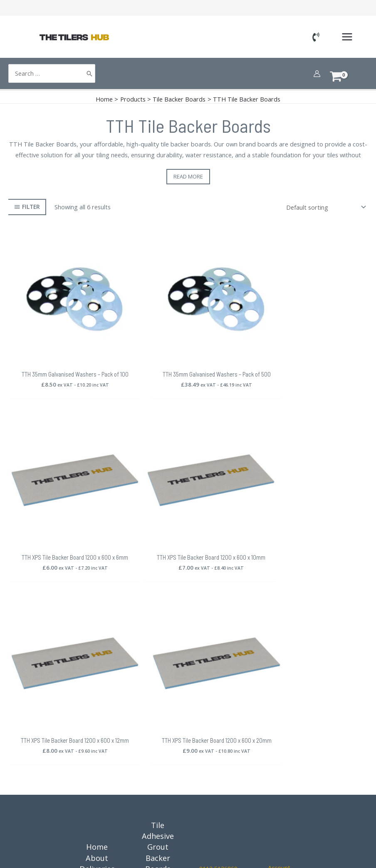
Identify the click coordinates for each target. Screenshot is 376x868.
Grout (158, 637)
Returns (97, 670)
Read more (188, 176)
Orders (283, 703)
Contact (97, 758)
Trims (158, 714)
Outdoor (158, 758)
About (97, 649)
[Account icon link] (317, 74)
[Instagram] (288, 720)
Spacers (158, 703)
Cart (283, 692)
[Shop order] (324, 207)
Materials (158, 747)
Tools (158, 692)
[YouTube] (290, 735)
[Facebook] (268, 720)
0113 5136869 (218, 659)
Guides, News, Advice (97, 736)
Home (97, 637)
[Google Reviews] (270, 735)
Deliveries (97, 660)
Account (279, 658)
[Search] (89, 74)
